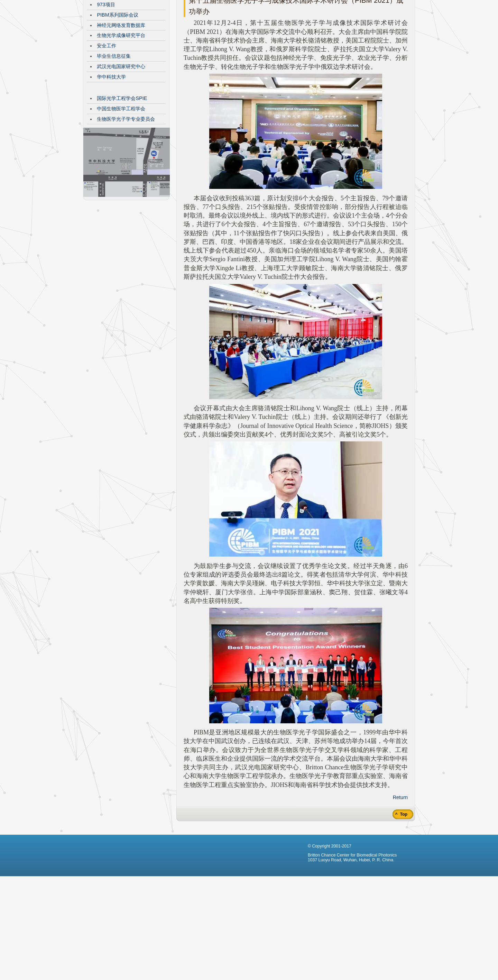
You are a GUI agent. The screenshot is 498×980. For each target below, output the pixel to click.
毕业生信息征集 (114, 108)
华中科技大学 (111, 129)
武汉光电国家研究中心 (121, 118)
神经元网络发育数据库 (121, 77)
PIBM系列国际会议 (117, 67)
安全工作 (107, 98)
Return (400, 849)
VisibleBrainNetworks (120, 46)
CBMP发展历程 (114, 36)
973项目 (106, 56)
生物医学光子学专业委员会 (126, 171)
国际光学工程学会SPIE (122, 150)
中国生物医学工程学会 (121, 161)
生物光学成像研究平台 (121, 87)
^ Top (401, 866)
